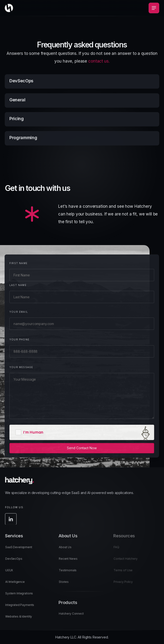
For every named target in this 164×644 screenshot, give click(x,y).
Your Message (18, 367)
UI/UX (13, 573)
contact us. (99, 65)
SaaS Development (23, 550)
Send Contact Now (79, 448)
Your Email (16, 312)
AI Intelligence (19, 585)
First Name (15, 263)
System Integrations (23, 596)
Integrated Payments (24, 608)
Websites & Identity (22, 620)
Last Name (15, 285)
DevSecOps (18, 562)
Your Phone (16, 339)
